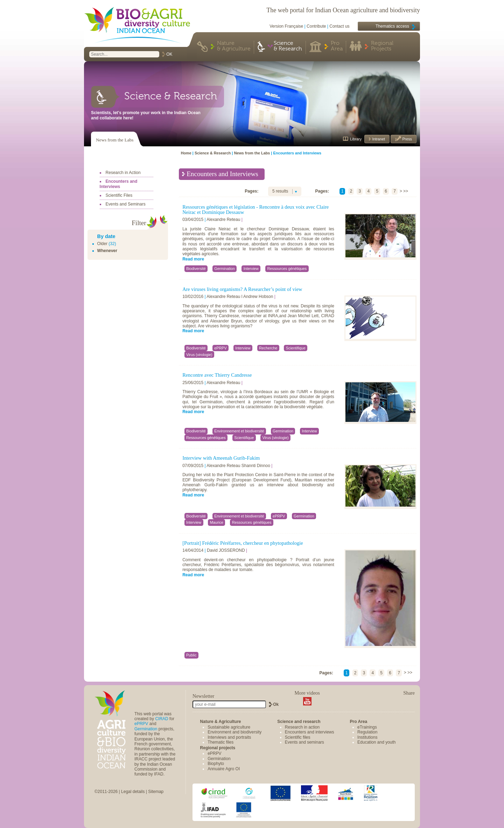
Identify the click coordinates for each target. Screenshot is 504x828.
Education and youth (376, 742)
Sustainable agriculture (229, 727)
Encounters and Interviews (119, 184)
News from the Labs (115, 140)
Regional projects (218, 748)
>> (406, 191)
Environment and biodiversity (234, 732)
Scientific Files (119, 195)
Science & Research (288, 46)
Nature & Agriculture (234, 46)
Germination (146, 729)
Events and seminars (304, 742)
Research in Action (123, 173)
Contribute (316, 26)
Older (102, 244)
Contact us (339, 26)
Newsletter (203, 696)
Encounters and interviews (310, 732)
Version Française (286, 26)
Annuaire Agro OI (224, 769)
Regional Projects (382, 46)
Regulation (367, 732)
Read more (193, 259)
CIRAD (162, 719)
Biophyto (216, 764)
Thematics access (392, 26)
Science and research (299, 722)
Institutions (367, 737)
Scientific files (298, 737)
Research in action (302, 727)
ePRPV (141, 724)
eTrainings (367, 727)
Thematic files (220, 742)
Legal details (133, 792)
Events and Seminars (126, 204)
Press (407, 139)
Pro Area (337, 46)
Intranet (378, 139)
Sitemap (156, 792)
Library (356, 139)
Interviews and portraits (229, 737)
